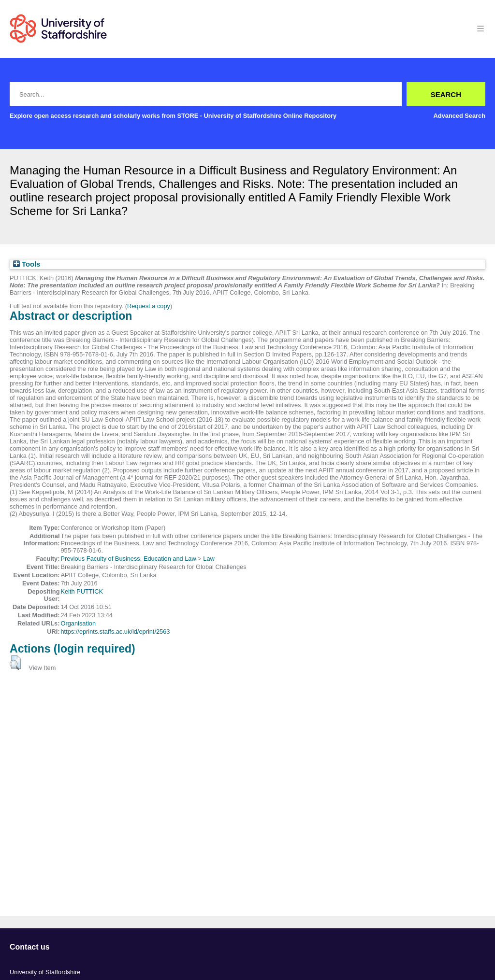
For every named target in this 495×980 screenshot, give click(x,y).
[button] (15, 663)
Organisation (78, 623)
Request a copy (149, 306)
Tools (27, 264)
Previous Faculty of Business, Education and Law (128, 559)
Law (209, 559)
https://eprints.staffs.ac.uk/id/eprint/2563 (115, 632)
